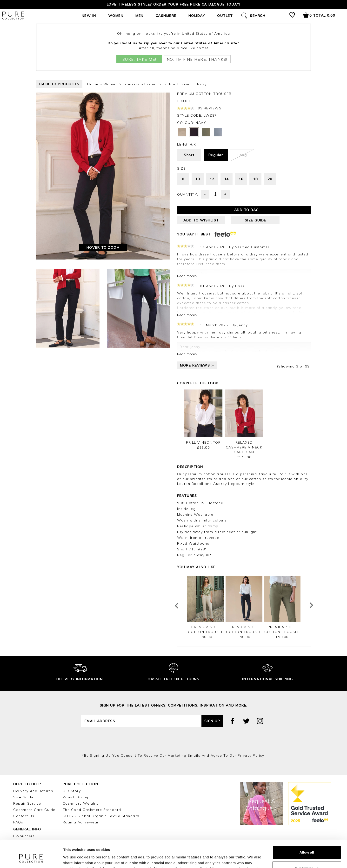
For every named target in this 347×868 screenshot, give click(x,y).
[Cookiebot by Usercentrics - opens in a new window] (31, 859)
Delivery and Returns (33, 791)
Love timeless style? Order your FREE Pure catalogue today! (174, 4)
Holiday (197, 16)
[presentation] (173, 740)
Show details (74, 858)
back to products (59, 84)
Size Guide (23, 797)
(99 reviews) (200, 108)
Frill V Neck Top (203, 442)
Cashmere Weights (81, 803)
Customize (307, 845)
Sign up (212, 721)
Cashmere (166, 16)
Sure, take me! (139, 59)
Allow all (307, 829)
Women (116, 16)
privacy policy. (251, 755)
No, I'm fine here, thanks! (197, 59)
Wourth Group (76, 797)
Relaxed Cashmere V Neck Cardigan (244, 447)
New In (89, 16)
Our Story (72, 791)
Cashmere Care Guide (34, 810)
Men (140, 16)
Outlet (225, 16)
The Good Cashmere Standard (92, 810)
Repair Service (27, 803)
